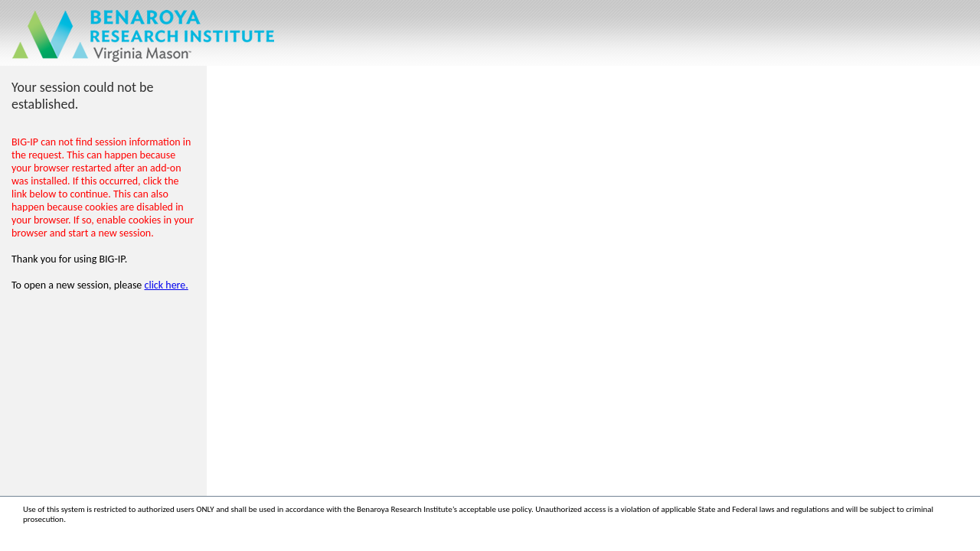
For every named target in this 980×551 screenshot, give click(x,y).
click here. (167, 285)
